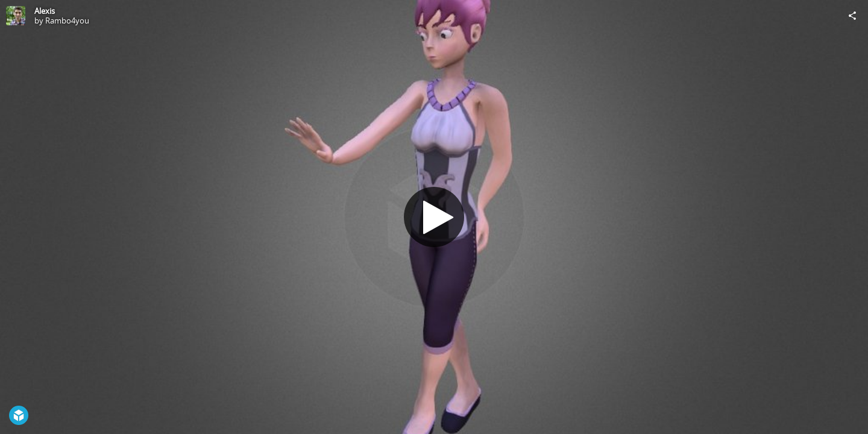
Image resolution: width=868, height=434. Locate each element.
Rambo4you (67, 20)
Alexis (45, 11)
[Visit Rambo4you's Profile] (16, 16)
